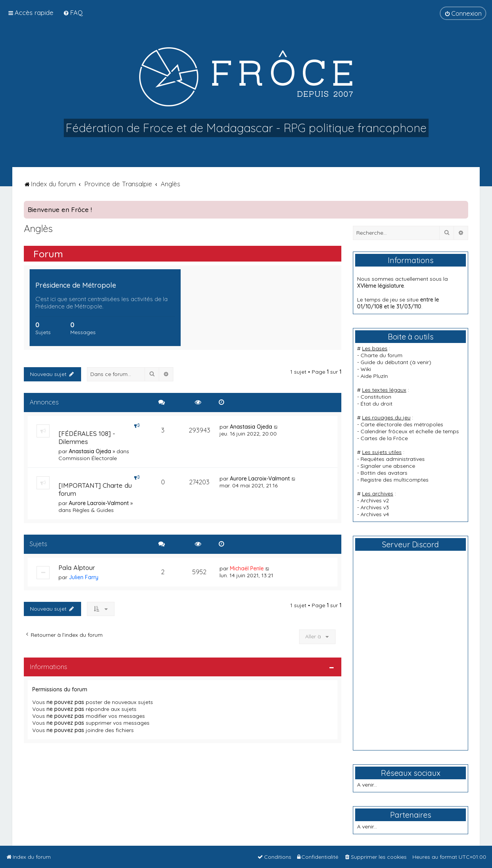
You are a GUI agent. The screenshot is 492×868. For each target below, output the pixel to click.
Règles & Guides (93, 510)
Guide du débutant (384, 362)
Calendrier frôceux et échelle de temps (410, 431)
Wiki (366, 369)
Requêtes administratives (393, 459)
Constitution (376, 397)
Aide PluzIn (374, 376)
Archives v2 (375, 500)
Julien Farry (84, 577)
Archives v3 (375, 507)
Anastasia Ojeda (90, 451)
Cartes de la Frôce (384, 438)
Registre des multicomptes (395, 480)
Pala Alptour (77, 567)
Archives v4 (375, 514)
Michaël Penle (247, 568)
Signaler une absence (388, 466)
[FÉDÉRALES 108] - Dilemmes (87, 437)
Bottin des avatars (384, 473)
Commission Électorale (88, 458)
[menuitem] (73, 12)
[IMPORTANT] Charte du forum (95, 489)
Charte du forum (381, 355)
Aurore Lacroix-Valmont (99, 503)
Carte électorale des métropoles (402, 424)
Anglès (38, 228)
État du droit (376, 404)
